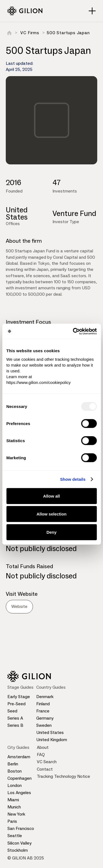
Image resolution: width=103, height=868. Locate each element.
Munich (14, 807)
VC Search (47, 762)
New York (16, 814)
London (15, 785)
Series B (15, 725)
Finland (43, 704)
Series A (15, 718)
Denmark (45, 697)
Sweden (44, 725)
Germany (45, 718)
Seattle (15, 836)
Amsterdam (19, 757)
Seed (12, 711)
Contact (45, 769)
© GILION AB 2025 (26, 858)
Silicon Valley (20, 843)
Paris (12, 821)
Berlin (13, 764)
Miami (13, 800)
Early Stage (19, 697)
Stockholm (18, 850)
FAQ (41, 755)
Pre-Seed (16, 704)
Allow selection (51, 514)
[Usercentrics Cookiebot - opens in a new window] (73, 331)
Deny (51, 532)
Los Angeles (19, 793)
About (43, 747)
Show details (73, 479)
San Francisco (21, 828)
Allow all (51, 496)
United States (50, 732)
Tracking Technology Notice (63, 776)
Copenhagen (20, 778)
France (43, 711)
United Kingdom (52, 740)
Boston (15, 771)
